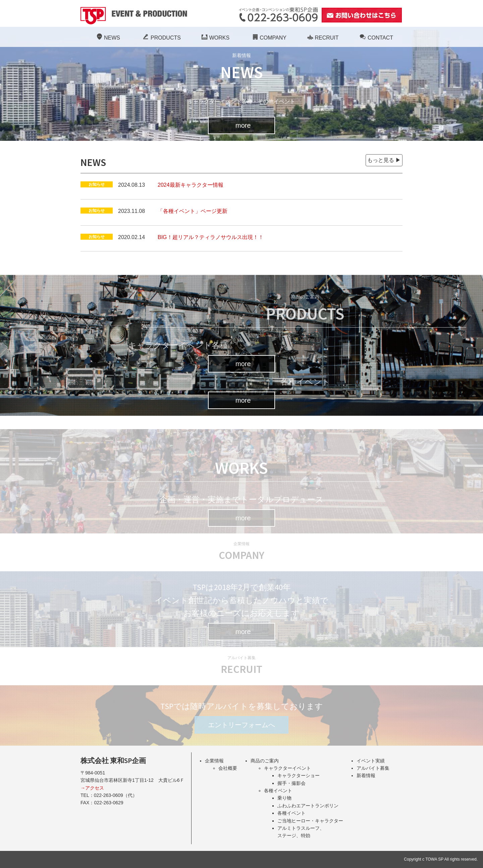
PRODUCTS (161, 38)
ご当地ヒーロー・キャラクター (310, 821)
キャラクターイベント (287, 768)
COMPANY (268, 38)
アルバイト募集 (373, 768)
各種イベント (278, 791)
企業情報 (214, 761)
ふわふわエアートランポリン (308, 806)
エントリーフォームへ (241, 725)
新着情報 (366, 775)
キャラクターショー (299, 775)
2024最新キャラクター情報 (191, 185)
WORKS (215, 38)
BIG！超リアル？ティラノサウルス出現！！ (211, 237)
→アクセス (92, 788)
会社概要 (228, 768)
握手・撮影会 (291, 783)
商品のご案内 (265, 761)
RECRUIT (322, 38)
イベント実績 (371, 761)
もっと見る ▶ (384, 160)
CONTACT (376, 38)
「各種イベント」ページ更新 (193, 211)
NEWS (107, 38)
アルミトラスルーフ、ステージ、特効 (301, 832)
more (243, 125)
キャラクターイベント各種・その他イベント (241, 101)
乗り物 (284, 798)
